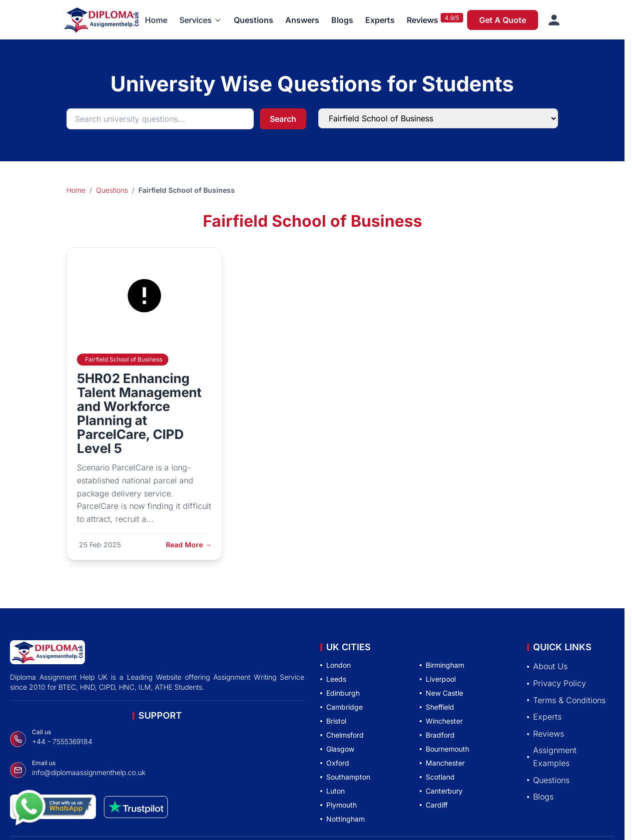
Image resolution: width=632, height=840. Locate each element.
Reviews (422, 20)
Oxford (335, 763)
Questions (254, 20)
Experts (380, 20)
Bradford (437, 735)
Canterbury (441, 791)
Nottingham (342, 819)
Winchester (441, 721)
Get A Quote (503, 20)
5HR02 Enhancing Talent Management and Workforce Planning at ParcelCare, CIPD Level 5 (139, 413)
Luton (332, 791)
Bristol (333, 721)
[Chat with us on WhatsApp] (52, 809)
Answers (302, 20)
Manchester (442, 763)
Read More (189, 545)
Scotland (437, 777)
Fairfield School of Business (124, 359)
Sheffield (437, 707)
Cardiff (434, 805)
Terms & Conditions (566, 700)
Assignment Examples (552, 757)
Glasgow (337, 749)
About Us (547, 666)
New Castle (441, 693)
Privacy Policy (557, 683)
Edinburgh (340, 693)
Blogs (342, 20)
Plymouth (338, 805)
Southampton (345, 777)
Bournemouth (444, 749)
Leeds (333, 679)
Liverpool (438, 679)
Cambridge (341, 707)
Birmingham (442, 665)
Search (283, 119)
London (335, 665)
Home (156, 20)
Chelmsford (342, 735)
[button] (201, 20)
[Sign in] (554, 20)
